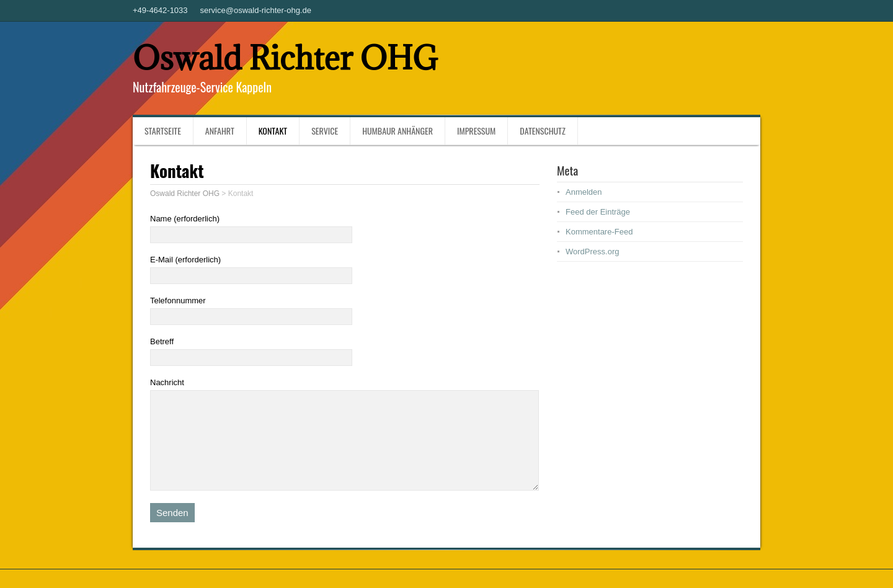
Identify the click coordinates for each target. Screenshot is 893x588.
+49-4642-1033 (160, 10)
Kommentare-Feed (599, 232)
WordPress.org (592, 252)
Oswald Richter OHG (285, 58)
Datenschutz (542, 131)
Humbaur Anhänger (398, 131)
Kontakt (273, 131)
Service (325, 131)
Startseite (163, 131)
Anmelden (584, 192)
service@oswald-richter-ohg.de (256, 10)
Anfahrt (220, 131)
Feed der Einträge (598, 212)
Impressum (476, 131)
